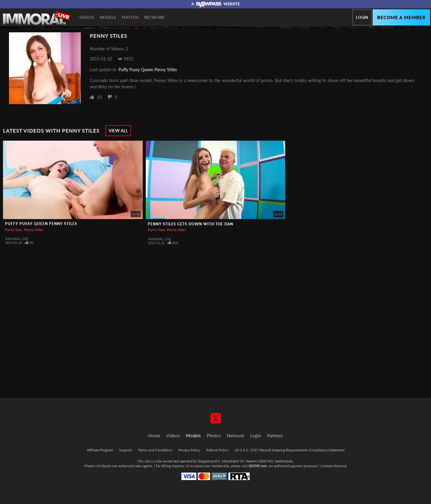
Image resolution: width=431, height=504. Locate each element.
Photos (130, 17)
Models (108, 17)
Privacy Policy (189, 450)
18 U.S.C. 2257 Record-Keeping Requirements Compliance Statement (289, 450)
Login (362, 17)
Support (126, 450)
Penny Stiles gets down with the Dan (191, 224)
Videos (86, 17)
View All (118, 131)
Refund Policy (217, 450)
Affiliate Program (100, 450)
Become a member (401, 17)
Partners (275, 435)
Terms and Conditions (155, 450)
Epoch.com (110, 466)
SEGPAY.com (258, 466)
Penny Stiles (34, 230)
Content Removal (334, 466)
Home (154, 435)
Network (154, 17)
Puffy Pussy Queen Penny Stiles (148, 70)
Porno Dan (14, 230)
